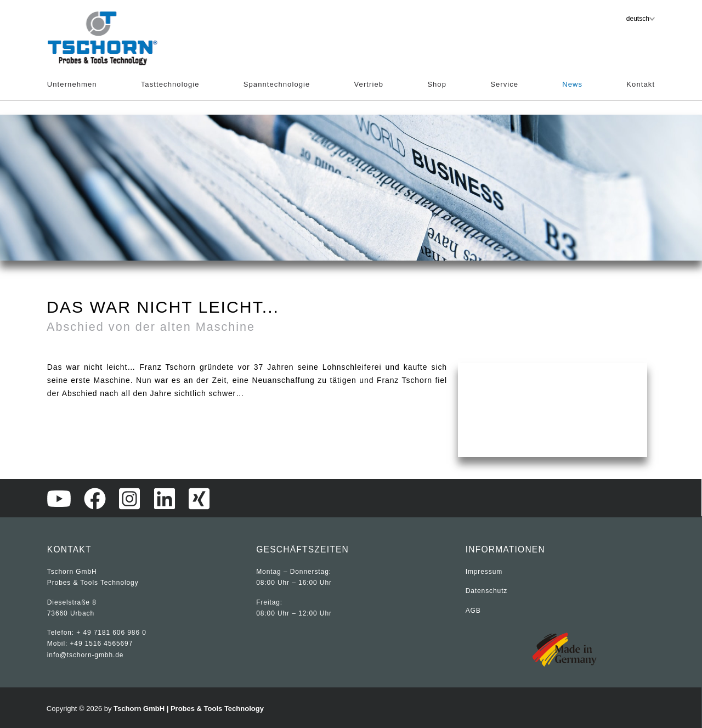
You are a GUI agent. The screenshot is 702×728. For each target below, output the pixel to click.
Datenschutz (487, 591)
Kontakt (641, 84)
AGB (473, 611)
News (572, 84)
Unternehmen (72, 84)
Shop (437, 84)
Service (504, 84)
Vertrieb (369, 84)
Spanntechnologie (277, 84)
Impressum (484, 572)
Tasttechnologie (170, 84)
